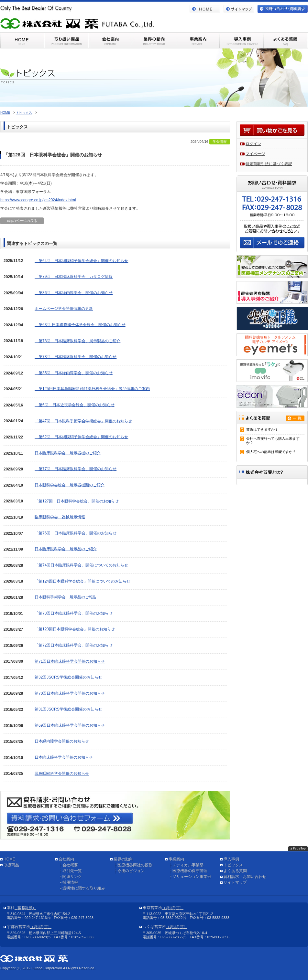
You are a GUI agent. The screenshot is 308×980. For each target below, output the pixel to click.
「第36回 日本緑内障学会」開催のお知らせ (74, 293)
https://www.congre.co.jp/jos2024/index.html (38, 200)
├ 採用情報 (68, 882)
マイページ (255, 154)
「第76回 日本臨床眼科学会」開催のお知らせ (76, 533)
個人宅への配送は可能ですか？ (271, 452)
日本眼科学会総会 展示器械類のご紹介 (70, 485)
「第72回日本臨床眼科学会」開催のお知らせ (74, 645)
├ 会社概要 (68, 865)
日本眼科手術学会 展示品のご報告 (66, 597)
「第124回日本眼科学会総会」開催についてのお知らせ (82, 581)
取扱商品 (11, 865)
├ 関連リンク (70, 877)
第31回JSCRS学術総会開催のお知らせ (68, 709)
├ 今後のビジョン (129, 871)
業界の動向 (123, 859)
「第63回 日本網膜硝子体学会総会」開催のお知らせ (80, 325)
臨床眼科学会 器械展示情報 (60, 517)
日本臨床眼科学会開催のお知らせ (64, 757)
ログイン (253, 144)
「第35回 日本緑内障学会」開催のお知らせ (74, 373)
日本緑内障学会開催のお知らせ (62, 741)
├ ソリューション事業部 (190, 877)
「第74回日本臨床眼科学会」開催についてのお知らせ (81, 565)
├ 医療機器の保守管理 (188, 871)
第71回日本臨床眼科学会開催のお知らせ (70, 661)
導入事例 (231, 859)
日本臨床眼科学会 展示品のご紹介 (66, 549)
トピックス (24, 113)
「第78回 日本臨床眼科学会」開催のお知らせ (76, 357)
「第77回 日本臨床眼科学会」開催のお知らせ (76, 469)
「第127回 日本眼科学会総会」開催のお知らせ (77, 501)
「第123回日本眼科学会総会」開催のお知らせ (75, 629)
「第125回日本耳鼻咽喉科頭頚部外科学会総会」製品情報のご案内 (92, 389)
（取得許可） (25, 908)
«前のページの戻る (22, 221)
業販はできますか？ (262, 429)
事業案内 (176, 859)
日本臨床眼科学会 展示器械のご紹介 (68, 453)
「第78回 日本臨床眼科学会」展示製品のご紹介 (77, 341)
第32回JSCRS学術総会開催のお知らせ (68, 677)
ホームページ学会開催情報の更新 (64, 309)
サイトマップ (235, 882)
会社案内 (66, 859)
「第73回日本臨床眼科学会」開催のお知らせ (74, 613)
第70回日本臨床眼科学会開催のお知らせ (70, 693)
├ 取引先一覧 (70, 871)
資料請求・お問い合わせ (245, 877)
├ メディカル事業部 (186, 865)
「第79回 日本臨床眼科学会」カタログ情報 (74, 277)
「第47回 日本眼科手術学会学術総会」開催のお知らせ (83, 421)
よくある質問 (235, 871)
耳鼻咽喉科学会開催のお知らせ (62, 774)
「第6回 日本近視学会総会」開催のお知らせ (75, 405)
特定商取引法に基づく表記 (269, 164)
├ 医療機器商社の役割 (133, 865)
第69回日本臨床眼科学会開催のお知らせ (70, 725)
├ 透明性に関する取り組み (82, 888)
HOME (5, 113)
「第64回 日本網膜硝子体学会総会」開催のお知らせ (81, 261)
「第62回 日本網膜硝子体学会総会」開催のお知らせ (81, 437)
